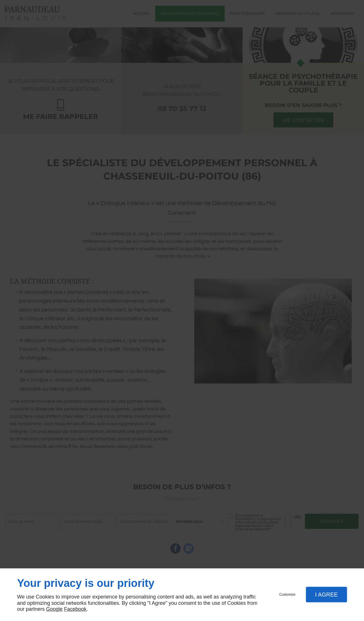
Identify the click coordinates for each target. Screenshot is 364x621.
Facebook (75, 609)
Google (54, 609)
